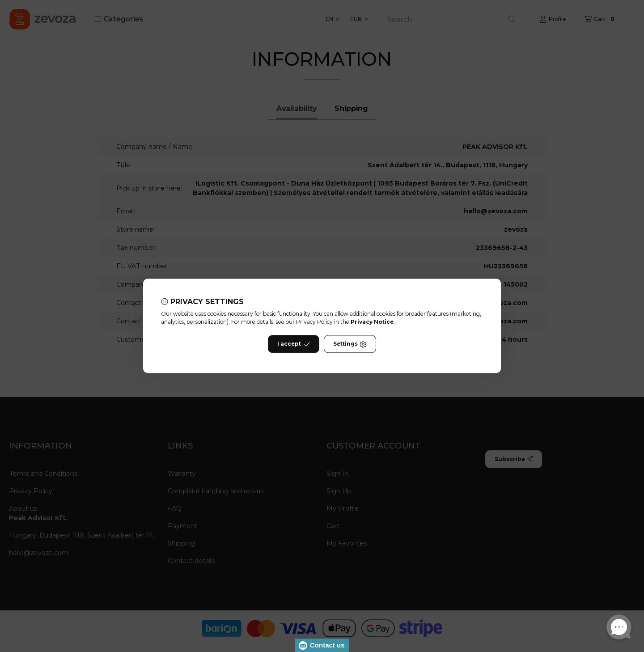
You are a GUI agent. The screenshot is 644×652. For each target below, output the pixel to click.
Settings (350, 344)
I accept (294, 344)
